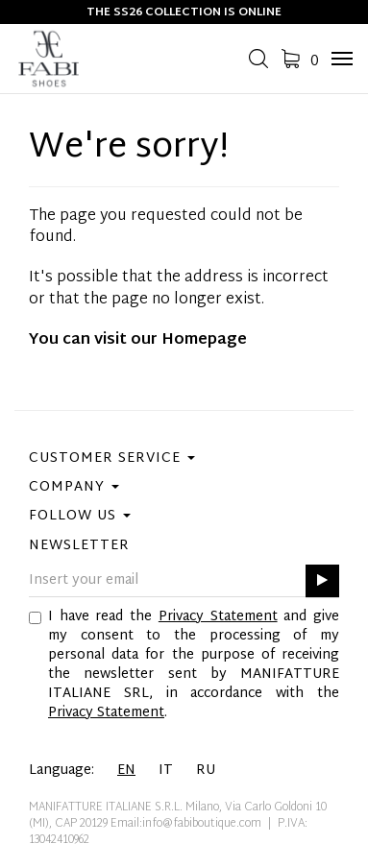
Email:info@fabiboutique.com (186, 824)
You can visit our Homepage (138, 340)
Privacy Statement (218, 617)
